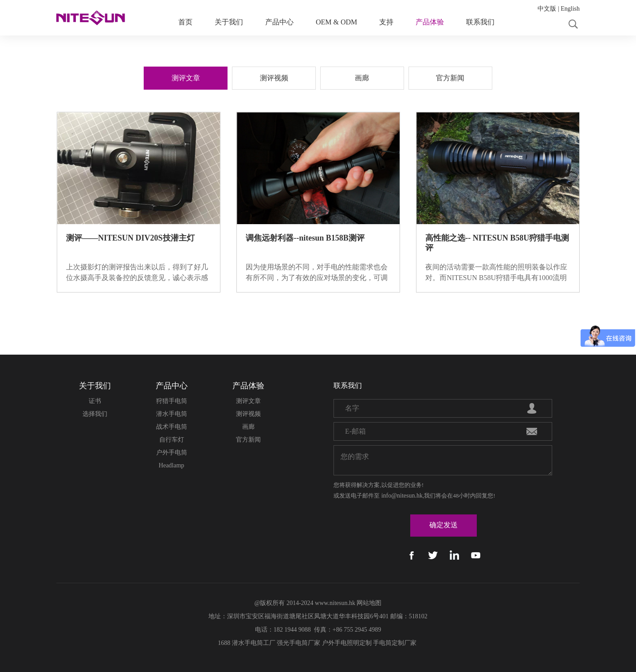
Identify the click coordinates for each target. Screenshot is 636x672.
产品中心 (279, 22)
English (570, 9)
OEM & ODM (336, 22)
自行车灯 (172, 440)
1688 (224, 643)
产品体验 (430, 22)
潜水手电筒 (172, 414)
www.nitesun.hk (335, 603)
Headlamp (172, 465)
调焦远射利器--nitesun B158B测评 (305, 238)
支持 (386, 22)
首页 (185, 22)
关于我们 (229, 22)
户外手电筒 (172, 453)
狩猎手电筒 (172, 401)
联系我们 (480, 22)
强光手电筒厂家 (298, 643)
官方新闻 (248, 440)
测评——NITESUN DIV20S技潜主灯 (130, 238)
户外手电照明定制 (347, 643)
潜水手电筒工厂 (254, 643)
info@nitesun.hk (402, 496)
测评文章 (248, 401)
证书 (95, 401)
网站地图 (369, 603)
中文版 (547, 9)
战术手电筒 (172, 427)
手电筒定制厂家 (395, 643)
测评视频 (248, 414)
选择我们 (95, 414)
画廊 (248, 427)
